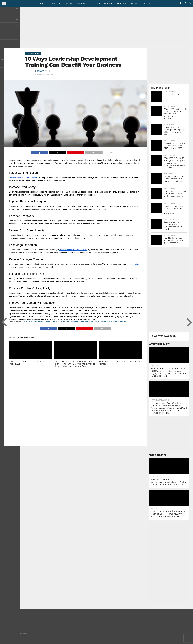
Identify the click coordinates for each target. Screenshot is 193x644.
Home (42, 3)
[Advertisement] (96, 27)
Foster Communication (55, 322)
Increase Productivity (109, 322)
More (152, 3)
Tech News (54, 3)
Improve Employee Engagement (82, 322)
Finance (108, 3)
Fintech (68, 3)
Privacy (166, 642)
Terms (175, 642)
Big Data (96, 3)
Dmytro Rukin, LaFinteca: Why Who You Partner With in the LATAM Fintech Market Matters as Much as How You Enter (74, 364)
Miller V (40, 71)
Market (124, 322)
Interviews (122, 3)
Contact (157, 642)
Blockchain (82, 3)
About (148, 642)
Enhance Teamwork (33, 322)
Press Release (138, 3)
